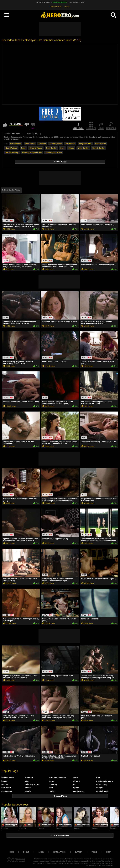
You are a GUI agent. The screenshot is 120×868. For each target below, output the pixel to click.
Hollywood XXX (85, 144)
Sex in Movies (16, 144)
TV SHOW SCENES (43, 2)
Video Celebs (83, 148)
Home (11, 852)
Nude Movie (30, 144)
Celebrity (42, 144)
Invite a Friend (59, 852)
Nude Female (101, 144)
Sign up (26, 852)
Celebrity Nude (56, 144)
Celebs (71, 148)
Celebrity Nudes (36, 148)
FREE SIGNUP (56, 7)
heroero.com (21, 859)
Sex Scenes (70, 144)
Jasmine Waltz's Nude (77, 2)
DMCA (109, 852)
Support (79, 852)
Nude (23, 148)
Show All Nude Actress (60, 835)
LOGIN (67, 7)
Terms (94, 852)
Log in (41, 852)
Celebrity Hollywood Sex (32, 153)
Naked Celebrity (12, 153)
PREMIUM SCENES (60, 2)
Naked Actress (11, 148)
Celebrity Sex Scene (54, 153)
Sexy (62, 148)
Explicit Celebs (98, 148)
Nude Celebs (51, 148)
